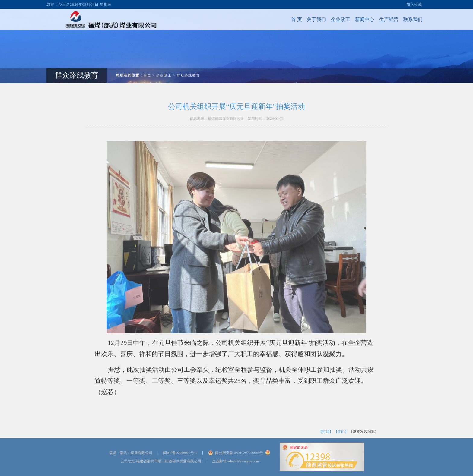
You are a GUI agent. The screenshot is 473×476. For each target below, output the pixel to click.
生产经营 (379, 19)
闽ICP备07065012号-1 (180, 453)
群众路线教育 (188, 66)
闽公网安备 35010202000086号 (239, 453)
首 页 (287, 19)
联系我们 (403, 19)
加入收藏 (414, 4)
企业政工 (331, 19)
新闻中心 (355, 19)
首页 (147, 66)
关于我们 (307, 19)
